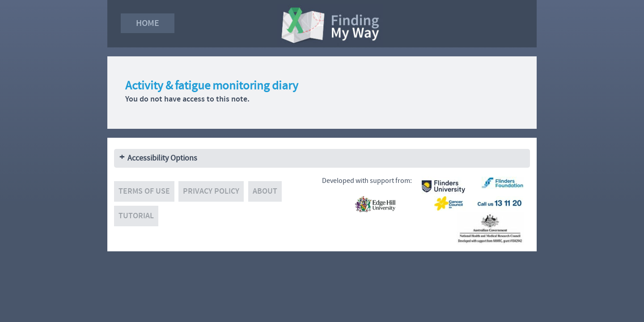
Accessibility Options (162, 158)
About (265, 191)
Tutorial (136, 216)
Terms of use (144, 191)
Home (148, 23)
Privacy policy (211, 191)
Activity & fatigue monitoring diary (212, 86)
